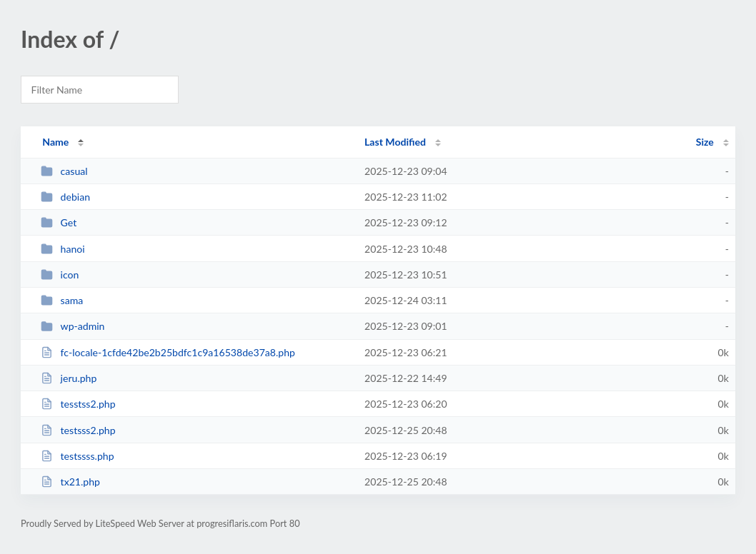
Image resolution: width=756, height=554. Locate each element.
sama (62, 300)
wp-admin (73, 326)
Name (55, 142)
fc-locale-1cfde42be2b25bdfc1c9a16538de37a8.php (168, 352)
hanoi (63, 249)
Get (59, 222)
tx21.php (70, 482)
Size (705, 142)
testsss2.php (78, 430)
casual (64, 171)
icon (60, 275)
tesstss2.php (78, 404)
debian (65, 197)
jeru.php (69, 378)
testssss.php (77, 456)
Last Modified (395, 142)
